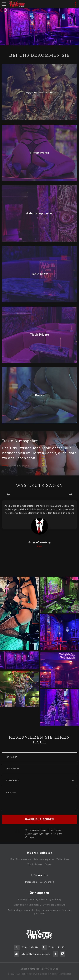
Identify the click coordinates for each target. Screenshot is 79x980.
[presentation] (8, 494)
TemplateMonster (62, 974)
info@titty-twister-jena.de (36, 949)
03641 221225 (57, 952)
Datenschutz (47, 888)
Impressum (31, 888)
